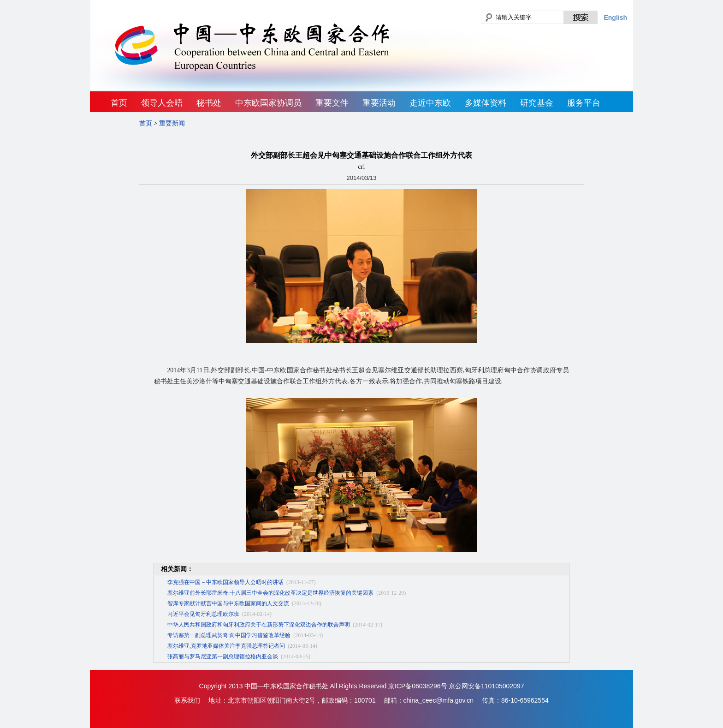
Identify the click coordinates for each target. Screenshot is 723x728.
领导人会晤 (162, 103)
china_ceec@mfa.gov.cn (439, 700)
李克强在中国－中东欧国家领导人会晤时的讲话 (225, 582)
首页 (119, 103)
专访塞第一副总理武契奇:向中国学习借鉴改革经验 (229, 635)
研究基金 (537, 103)
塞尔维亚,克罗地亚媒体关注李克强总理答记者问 (226, 646)
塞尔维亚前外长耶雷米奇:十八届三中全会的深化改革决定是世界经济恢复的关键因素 (270, 593)
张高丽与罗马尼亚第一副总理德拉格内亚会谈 (223, 656)
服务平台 (584, 103)
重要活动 (379, 103)
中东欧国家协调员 (268, 103)
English (615, 18)
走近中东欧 (430, 103)
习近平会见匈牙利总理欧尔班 (203, 614)
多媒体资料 (486, 103)
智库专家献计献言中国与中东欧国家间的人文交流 (228, 603)
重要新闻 (172, 123)
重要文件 (332, 103)
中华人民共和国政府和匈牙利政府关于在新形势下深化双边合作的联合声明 (259, 625)
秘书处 (209, 103)
